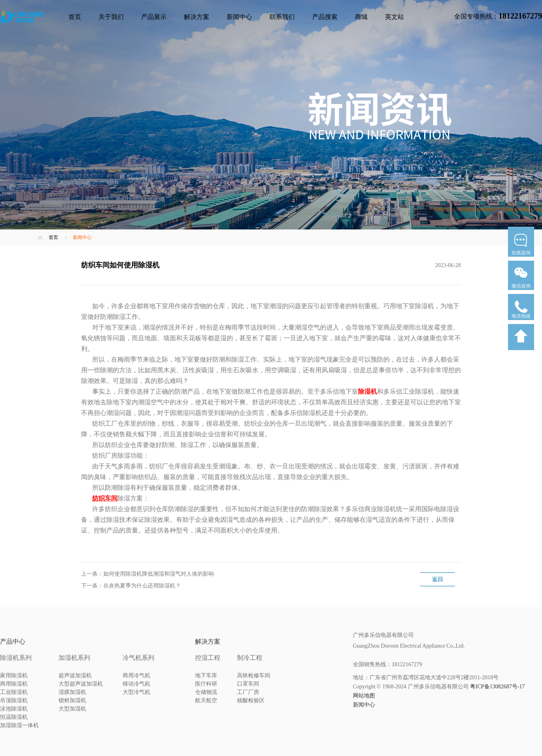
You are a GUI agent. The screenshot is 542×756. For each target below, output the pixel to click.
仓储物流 (206, 692)
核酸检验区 (251, 700)
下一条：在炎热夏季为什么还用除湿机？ (131, 586)
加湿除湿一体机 (19, 725)
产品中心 (13, 641)
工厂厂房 (248, 692)
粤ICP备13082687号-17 (497, 687)
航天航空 (206, 700)
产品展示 (154, 17)
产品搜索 (325, 17)
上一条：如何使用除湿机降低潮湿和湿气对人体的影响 (148, 574)
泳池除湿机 (14, 709)
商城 (361, 17)
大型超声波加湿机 (81, 684)
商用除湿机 (14, 684)
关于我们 (111, 17)
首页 (75, 17)
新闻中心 (239, 17)
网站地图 (364, 696)
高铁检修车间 (254, 675)
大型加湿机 (72, 709)
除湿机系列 (16, 658)
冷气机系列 (138, 658)
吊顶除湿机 (14, 700)
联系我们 (282, 17)
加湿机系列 (74, 658)
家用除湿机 (14, 675)
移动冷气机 (136, 684)
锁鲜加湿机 (72, 700)
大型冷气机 (136, 692)
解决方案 (197, 17)
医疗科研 (206, 684)
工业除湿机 (14, 692)
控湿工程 (208, 658)
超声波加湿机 (75, 675)
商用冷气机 (136, 675)
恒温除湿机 (14, 717)
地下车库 (206, 675)
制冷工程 (250, 658)
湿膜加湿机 (72, 692)
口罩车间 (248, 684)
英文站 (394, 17)
